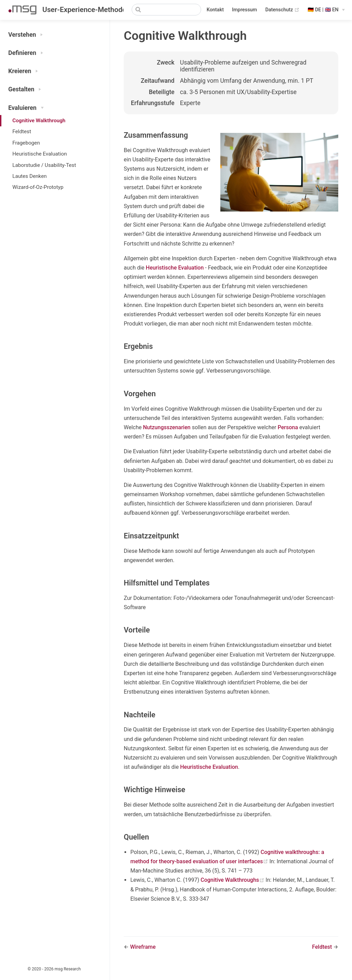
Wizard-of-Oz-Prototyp (38, 187)
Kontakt (215, 10)
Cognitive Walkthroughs (233, 880)
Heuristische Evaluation (40, 154)
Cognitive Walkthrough (39, 121)
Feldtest (22, 132)
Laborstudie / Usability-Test (44, 165)
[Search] (166, 10)
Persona (288, 427)
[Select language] (326, 10)
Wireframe (143, 947)
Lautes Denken (30, 176)
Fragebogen (26, 143)
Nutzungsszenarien (167, 427)
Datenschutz (282, 10)
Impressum (245, 10)
